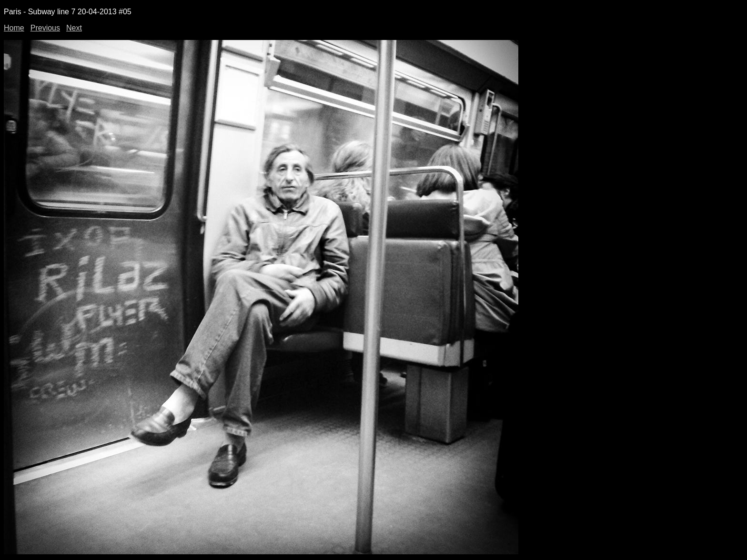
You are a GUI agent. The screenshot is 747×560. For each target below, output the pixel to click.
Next (74, 28)
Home (14, 28)
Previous (45, 28)
